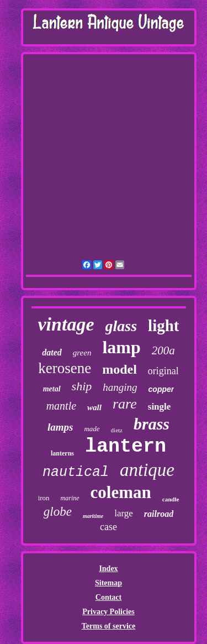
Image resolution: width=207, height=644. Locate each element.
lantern (126, 447)
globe (58, 512)
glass (121, 326)
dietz (117, 430)
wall (94, 407)
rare (125, 404)
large (124, 513)
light (163, 326)
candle (171, 499)
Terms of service (108, 626)
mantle (61, 406)
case (108, 527)
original (163, 371)
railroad (159, 514)
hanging (120, 387)
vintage (66, 324)
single (160, 407)
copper (161, 389)
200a (163, 350)
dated (52, 352)
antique (147, 470)
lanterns (62, 453)
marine (70, 498)
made (92, 429)
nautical (76, 472)
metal (52, 389)
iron (44, 498)
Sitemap (108, 583)
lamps (60, 427)
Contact (108, 597)
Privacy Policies (108, 612)
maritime (93, 516)
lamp (121, 347)
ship (82, 386)
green (82, 353)
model (120, 369)
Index (108, 569)
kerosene (65, 368)
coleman (121, 492)
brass (152, 424)
